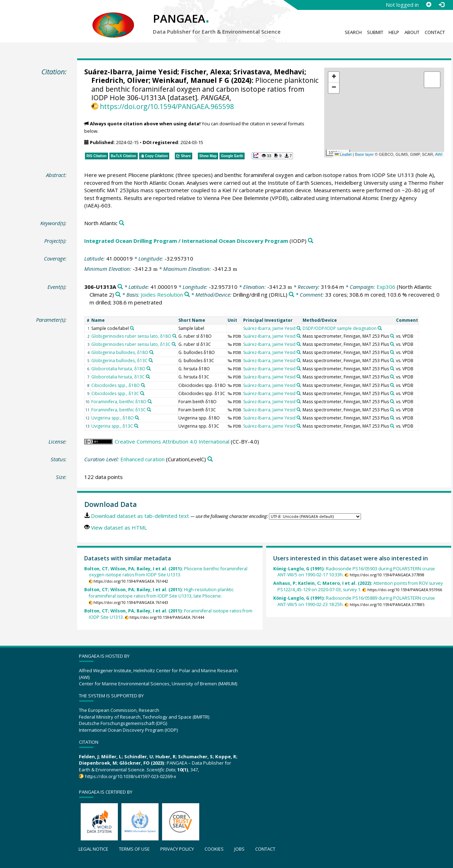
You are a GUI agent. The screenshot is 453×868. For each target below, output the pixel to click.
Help (394, 32)
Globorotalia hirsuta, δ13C (118, 377)
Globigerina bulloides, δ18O (120, 352)
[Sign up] (429, 5)
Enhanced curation (142, 459)
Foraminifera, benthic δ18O (119, 402)
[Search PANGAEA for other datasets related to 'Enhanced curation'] (210, 459)
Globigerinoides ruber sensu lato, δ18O (131, 336)
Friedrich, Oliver (120, 80)
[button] (334, 77)
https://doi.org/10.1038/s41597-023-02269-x (131, 776)
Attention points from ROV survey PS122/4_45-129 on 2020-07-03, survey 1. (358, 586)
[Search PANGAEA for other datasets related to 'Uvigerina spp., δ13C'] (136, 426)
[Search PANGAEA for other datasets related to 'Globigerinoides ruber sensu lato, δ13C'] (174, 344)
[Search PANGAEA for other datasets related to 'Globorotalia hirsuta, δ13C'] (148, 377)
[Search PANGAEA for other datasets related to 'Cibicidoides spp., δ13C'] (142, 393)
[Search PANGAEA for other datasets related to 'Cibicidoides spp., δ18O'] (143, 385)
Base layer (364, 154)
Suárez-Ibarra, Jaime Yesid (131, 72)
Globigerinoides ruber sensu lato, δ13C (131, 344)
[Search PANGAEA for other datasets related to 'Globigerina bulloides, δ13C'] (151, 360)
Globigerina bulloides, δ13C (119, 361)
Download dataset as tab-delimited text (140, 516)
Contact (435, 32)
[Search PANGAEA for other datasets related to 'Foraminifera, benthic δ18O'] (150, 401)
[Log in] (441, 5)
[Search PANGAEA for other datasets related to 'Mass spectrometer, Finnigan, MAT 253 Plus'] (392, 336)
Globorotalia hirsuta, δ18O (118, 369)
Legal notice (93, 849)
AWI (439, 154)
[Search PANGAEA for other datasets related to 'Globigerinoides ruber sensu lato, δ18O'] (174, 336)
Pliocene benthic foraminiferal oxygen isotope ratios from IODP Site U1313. (166, 572)
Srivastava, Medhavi (269, 72)
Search (353, 32)
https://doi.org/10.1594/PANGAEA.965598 (167, 106)
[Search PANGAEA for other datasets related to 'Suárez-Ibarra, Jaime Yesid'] (299, 328)
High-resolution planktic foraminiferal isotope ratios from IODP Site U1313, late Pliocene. (159, 593)
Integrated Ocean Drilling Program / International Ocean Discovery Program (186, 241)
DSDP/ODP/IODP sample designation (340, 328)
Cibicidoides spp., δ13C (115, 393)
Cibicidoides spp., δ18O (116, 385)
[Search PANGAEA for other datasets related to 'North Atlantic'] (122, 223)
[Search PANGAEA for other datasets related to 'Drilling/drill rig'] (291, 295)
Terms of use (134, 849)
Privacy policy (177, 849)
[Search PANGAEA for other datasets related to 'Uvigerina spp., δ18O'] (137, 418)
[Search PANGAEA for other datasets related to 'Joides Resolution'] (187, 295)
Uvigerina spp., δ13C (112, 426)
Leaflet (343, 154)
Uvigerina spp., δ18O (113, 418)
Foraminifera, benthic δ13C (119, 410)
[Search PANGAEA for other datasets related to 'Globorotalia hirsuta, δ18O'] (149, 369)
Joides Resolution (162, 295)
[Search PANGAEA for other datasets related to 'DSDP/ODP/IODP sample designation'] (380, 328)
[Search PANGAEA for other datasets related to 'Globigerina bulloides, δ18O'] (151, 352)
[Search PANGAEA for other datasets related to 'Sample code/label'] (132, 328)
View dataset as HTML (119, 527)
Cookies (214, 849)
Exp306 (386, 287)
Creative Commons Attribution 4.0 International (172, 441)
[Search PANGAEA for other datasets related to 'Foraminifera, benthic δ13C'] (149, 410)
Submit (375, 32)
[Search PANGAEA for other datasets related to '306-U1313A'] (120, 287)
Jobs (239, 849)
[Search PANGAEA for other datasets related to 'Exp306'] (118, 295)
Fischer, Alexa (205, 72)
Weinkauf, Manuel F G (191, 80)
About (412, 32)
